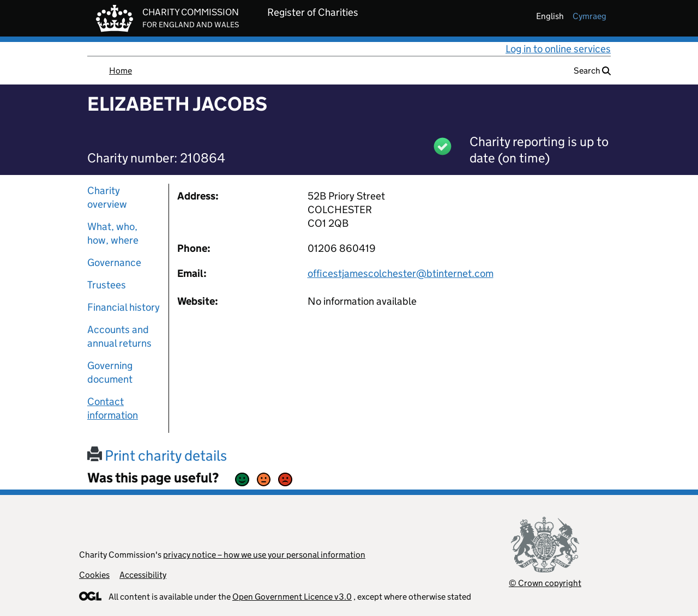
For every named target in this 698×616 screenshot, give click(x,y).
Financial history (124, 307)
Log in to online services (558, 49)
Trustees (107, 285)
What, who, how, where (113, 233)
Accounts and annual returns (119, 336)
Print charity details (157, 455)
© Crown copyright (545, 583)
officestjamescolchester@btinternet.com (401, 273)
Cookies (94, 575)
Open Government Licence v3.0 (292, 597)
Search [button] (592, 71)
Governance (114, 262)
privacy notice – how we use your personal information (264, 555)
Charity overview (107, 197)
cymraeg (589, 16)
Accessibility (143, 575)
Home (121, 71)
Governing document (110, 372)
